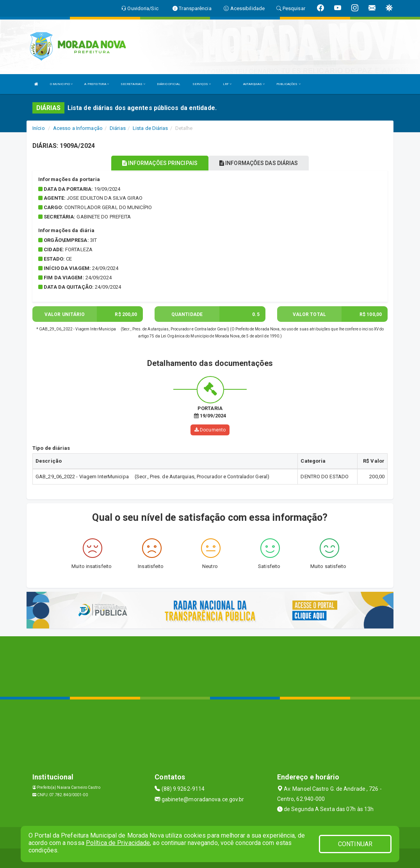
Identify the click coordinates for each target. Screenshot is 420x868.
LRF (227, 84)
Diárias (118, 128)
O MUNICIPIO (61, 84)
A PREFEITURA (96, 84)
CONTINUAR (355, 844)
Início (39, 128)
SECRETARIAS (133, 84)
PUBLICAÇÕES (288, 84)
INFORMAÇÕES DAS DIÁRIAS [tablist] (259, 163)
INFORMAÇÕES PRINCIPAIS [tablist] (160, 163)
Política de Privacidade (118, 843)
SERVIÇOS (202, 84)
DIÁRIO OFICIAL (169, 84)
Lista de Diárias (150, 128)
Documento (210, 430)
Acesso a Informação (78, 128)
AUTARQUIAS (254, 84)
